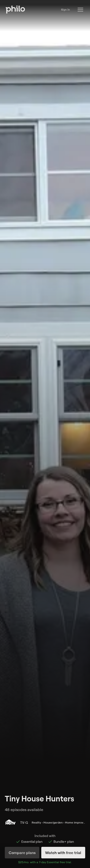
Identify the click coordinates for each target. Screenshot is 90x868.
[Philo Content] (80, 10)
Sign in (65, 9)
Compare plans (22, 853)
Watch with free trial (63, 853)
